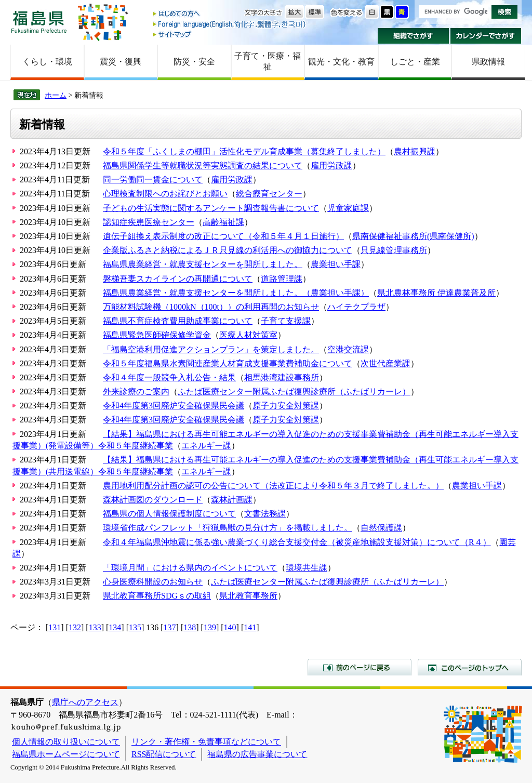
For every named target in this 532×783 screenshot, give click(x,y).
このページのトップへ (470, 667)
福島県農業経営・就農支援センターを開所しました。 (203, 264)
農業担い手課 (336, 264)
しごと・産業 (415, 62)
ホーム (56, 95)
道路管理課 (282, 279)
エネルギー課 (206, 446)
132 (75, 627)
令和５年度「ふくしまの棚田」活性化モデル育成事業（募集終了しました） (244, 151)
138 (190, 627)
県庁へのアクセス (85, 702)
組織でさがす (413, 36)
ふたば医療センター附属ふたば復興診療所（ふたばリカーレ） (294, 391)
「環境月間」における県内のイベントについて (190, 568)
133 (95, 627)
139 (210, 627)
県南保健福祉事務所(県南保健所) (413, 236)
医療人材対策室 (248, 335)
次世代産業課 (385, 363)
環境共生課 (307, 568)
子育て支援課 (286, 321)
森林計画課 (232, 500)
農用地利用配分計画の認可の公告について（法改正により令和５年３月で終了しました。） (273, 486)
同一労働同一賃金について (153, 180)
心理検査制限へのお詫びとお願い (165, 194)
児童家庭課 (348, 208)
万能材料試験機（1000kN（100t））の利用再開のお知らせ (211, 307)
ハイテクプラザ (356, 307)
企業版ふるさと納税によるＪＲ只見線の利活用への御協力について (228, 250)
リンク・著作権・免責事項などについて (206, 742)
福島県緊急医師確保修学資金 (157, 335)
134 (115, 627)
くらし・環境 (47, 62)
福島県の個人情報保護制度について (169, 514)
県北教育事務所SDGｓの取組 (157, 596)
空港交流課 (348, 349)
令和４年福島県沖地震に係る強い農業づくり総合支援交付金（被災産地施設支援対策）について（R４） (297, 542)
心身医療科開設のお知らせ (153, 582)
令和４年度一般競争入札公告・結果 (169, 377)
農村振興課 (415, 151)
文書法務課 (265, 514)
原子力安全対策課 (286, 406)
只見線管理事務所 (394, 250)
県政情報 (488, 62)
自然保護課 (381, 528)
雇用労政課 (331, 165)
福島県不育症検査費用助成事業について (178, 321)
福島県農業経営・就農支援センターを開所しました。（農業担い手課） (236, 293)
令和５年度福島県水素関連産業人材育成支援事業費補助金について (228, 363)
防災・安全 (194, 62)
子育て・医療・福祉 (268, 61)
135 (135, 627)
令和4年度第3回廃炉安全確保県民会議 (174, 406)
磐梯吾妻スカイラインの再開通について (178, 279)
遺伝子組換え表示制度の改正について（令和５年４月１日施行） (223, 236)
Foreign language (230, 24)
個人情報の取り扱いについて (66, 742)
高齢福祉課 (223, 222)
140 (230, 627)
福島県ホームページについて (66, 754)
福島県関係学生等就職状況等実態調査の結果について (203, 165)
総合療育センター (269, 194)
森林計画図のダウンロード (153, 500)
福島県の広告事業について (257, 754)
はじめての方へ (230, 14)
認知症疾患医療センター (149, 222)
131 (55, 627)
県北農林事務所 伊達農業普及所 (436, 293)
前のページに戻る (360, 667)
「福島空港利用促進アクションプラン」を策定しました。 (211, 349)
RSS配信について (164, 754)
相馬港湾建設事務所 (282, 377)
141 (250, 627)
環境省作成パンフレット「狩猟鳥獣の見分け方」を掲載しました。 (228, 528)
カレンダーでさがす (486, 36)
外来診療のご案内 (136, 391)
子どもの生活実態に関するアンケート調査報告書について (211, 208)
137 (170, 627)
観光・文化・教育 (341, 62)
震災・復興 (121, 62)
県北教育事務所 (248, 596)
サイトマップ (230, 34)
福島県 (39, 22)
